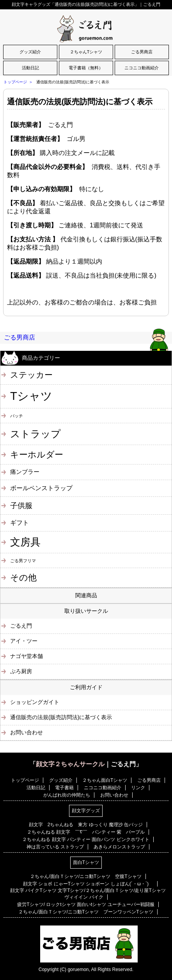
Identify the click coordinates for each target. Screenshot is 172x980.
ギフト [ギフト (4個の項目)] (20, 523)
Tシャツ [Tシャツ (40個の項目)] (31, 396)
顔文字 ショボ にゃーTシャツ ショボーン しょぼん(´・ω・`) (88, 884)
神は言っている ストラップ (55, 847)
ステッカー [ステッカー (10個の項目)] (31, 375)
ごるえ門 (21, 626)
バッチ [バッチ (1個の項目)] (17, 416)
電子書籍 (64, 788)
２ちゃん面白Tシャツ (105, 780)
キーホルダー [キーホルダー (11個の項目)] (37, 455)
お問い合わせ (27, 732)
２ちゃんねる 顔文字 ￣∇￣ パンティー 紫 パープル (86, 832)
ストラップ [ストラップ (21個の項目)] (35, 434)
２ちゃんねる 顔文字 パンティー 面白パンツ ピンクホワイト (86, 839)
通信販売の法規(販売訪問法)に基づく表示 (80, 102)
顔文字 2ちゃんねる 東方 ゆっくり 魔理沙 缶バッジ (86, 825)
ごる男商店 (142, 52)
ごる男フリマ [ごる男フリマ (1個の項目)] (23, 561)
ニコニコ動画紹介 (142, 68)
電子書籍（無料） (86, 68)
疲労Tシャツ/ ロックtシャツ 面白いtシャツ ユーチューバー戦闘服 (86, 904)
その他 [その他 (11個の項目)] (23, 578)
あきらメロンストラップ (119, 847)
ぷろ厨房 (21, 671)
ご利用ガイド (86, 687)
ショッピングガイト (35, 702)
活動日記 (30, 68)
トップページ (15, 82)
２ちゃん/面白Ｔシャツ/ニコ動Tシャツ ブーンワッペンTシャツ (86, 912)
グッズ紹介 (30, 52)
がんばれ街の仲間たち (67, 795)
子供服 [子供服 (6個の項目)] (21, 506)
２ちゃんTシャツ (86, 52)
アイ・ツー (24, 641)
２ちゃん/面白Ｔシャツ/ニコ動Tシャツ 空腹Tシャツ (86, 876)
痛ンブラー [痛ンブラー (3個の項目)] (25, 472)
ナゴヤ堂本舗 (27, 656)
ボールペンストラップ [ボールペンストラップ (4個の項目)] (41, 488)
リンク (138, 788)
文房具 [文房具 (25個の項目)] (25, 542)
